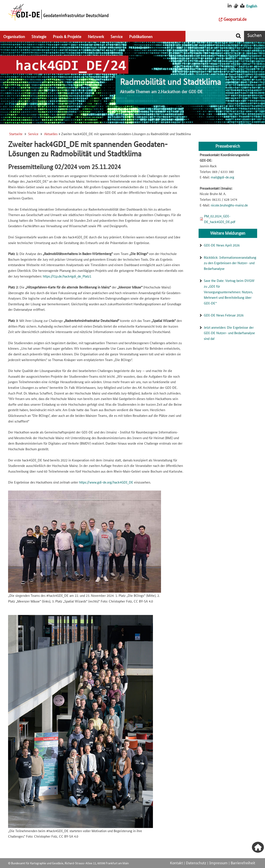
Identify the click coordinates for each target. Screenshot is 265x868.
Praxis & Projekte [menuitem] (67, 36)
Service (33, 134)
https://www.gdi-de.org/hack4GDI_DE (106, 482)
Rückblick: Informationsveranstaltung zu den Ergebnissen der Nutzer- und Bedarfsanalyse (230, 263)
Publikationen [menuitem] (141, 36)
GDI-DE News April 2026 (222, 245)
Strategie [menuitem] (39, 36)
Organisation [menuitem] (14, 36)
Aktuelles (51, 134)
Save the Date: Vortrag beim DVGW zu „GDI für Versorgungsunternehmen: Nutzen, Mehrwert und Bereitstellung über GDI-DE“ (229, 292)
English (252, 6)
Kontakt (176, 863)
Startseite (16, 134)
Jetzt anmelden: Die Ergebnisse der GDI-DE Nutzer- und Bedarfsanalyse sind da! (229, 333)
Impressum (218, 863)
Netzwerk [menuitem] (96, 36)
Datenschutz (196, 863)
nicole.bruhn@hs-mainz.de (229, 205)
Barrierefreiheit (243, 863)
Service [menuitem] (117, 36)
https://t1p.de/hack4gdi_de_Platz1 (67, 276)
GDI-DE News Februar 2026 (224, 315)
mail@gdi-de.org (223, 177)
